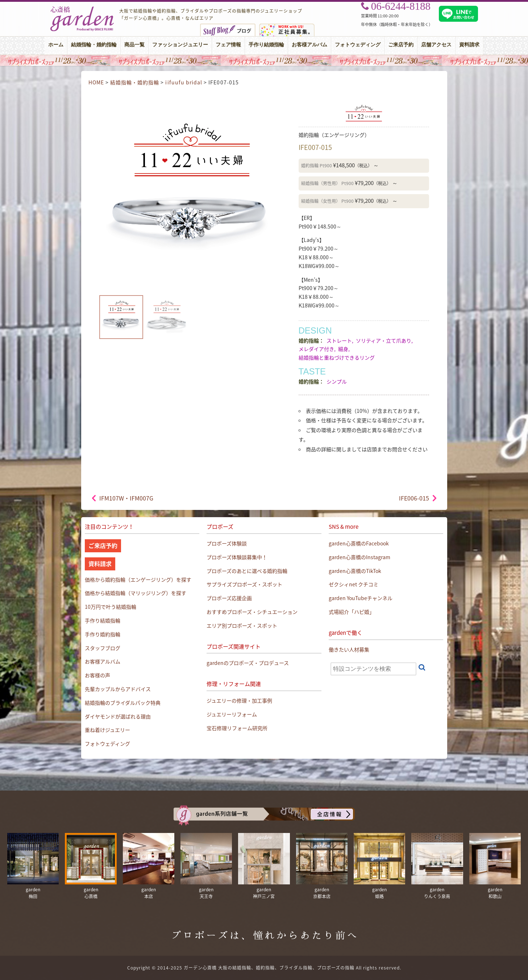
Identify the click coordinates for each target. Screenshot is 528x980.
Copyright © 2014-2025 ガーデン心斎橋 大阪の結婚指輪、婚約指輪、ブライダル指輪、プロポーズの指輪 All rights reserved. (264, 968)
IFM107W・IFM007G (126, 498)
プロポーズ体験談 (227, 543)
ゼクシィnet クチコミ (354, 584)
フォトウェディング (358, 45)
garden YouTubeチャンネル (361, 598)
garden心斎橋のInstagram (359, 557)
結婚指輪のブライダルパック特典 (123, 703)
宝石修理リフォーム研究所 (237, 728)
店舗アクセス (436, 45)
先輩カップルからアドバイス (118, 689)
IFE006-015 (414, 498)
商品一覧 (134, 45)
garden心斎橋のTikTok (355, 571)
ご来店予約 (401, 45)
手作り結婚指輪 (266, 45)
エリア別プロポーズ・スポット (242, 625)
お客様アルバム (309, 45)
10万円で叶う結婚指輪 (111, 607)
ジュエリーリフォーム (232, 714)
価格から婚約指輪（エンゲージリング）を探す (138, 579)
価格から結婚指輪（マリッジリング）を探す (136, 593)
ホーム (56, 45)
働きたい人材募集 (349, 649)
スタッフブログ (103, 648)
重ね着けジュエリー (107, 730)
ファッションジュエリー (180, 45)
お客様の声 (97, 675)
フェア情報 (228, 45)
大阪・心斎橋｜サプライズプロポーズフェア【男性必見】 (264, 60)
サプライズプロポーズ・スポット (244, 584)
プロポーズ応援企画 (229, 598)
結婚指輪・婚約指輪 (94, 45)
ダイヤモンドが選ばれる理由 (118, 716)
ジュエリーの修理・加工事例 (239, 700)
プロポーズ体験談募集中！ (237, 557)
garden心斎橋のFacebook (359, 543)
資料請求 (469, 45)
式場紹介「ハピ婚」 (352, 612)
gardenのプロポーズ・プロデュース (248, 663)
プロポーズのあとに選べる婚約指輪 (247, 571)
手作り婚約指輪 (103, 634)
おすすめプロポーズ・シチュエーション (252, 612)
